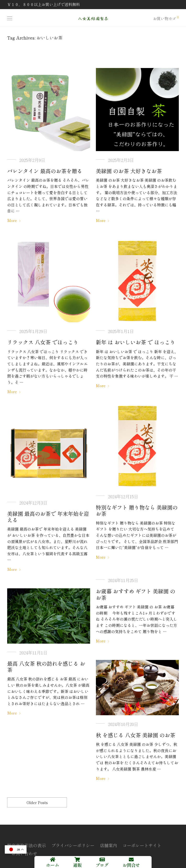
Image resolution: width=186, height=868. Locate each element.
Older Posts (37, 802)
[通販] (77, 860)
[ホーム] (53, 860)
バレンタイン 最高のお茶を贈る (45, 171)
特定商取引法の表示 (27, 845)
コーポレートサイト (142, 845)
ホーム (53, 865)
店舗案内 (109, 845)
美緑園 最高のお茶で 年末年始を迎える (48, 516)
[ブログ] (102, 860)
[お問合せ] (131, 860)
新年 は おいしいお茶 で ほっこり (136, 342)
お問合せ (131, 865)
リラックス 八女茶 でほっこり (43, 342)
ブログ (102, 865)
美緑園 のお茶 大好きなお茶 (129, 171)
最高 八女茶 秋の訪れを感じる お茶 (46, 666)
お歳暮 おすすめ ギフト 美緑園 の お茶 (136, 594)
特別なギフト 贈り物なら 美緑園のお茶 (137, 510)
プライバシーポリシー (73, 845)
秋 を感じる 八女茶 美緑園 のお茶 (136, 735)
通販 (77, 865)
